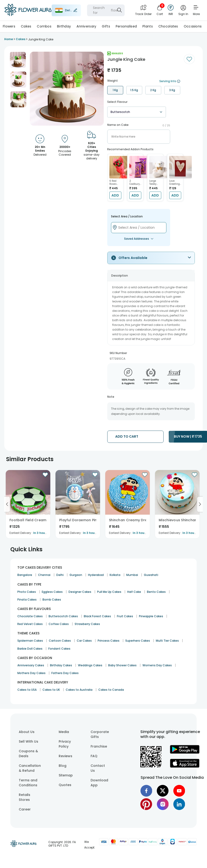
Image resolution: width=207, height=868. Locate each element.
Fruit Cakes (125, 616)
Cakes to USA (27, 690)
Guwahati (151, 575)
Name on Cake (118, 125)
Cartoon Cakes (60, 641)
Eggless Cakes (52, 592)
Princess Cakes (109, 641)
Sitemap (66, 775)
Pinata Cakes (27, 600)
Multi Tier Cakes (167, 641)
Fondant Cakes (59, 649)
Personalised (126, 26)
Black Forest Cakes (97, 616)
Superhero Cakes (138, 641)
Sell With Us (29, 741)
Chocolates (168, 26)
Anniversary (86, 26)
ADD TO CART (127, 436)
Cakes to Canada (111, 690)
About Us (27, 732)
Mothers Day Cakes (31, 673)
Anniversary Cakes (31, 665)
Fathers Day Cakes (65, 673)
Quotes (65, 785)
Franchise (99, 746)
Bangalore (25, 575)
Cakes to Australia (79, 690)
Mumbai (132, 575)
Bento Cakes (156, 592)
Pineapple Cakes (151, 616)
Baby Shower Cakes (122, 665)
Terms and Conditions (28, 783)
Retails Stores (25, 797)
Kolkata (115, 575)
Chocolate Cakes (30, 616)
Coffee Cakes (59, 624)
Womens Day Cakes (157, 665)
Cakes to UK (51, 690)
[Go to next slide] (200, 504)
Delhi (60, 575)
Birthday (64, 26)
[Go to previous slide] (7, 504)
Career (25, 809)
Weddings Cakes (90, 665)
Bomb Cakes (52, 600)
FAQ (94, 756)
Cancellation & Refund (30, 768)
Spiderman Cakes (30, 641)
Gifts (106, 26)
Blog (63, 766)
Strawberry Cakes (87, 624)
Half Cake (134, 592)
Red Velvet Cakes (30, 624)
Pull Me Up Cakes (109, 592)
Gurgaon (76, 575)
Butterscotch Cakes (63, 616)
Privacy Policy (65, 744)
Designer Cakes (80, 592)
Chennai (44, 575)
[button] (18, 60)
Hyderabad (96, 575)
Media (64, 732)
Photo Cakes (27, 592)
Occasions (193, 26)
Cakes (26, 26)
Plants (148, 26)
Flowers (9, 26)
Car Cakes (84, 641)
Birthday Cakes (61, 665)
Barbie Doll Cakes (30, 649)
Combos (44, 26)
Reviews (65, 756)
